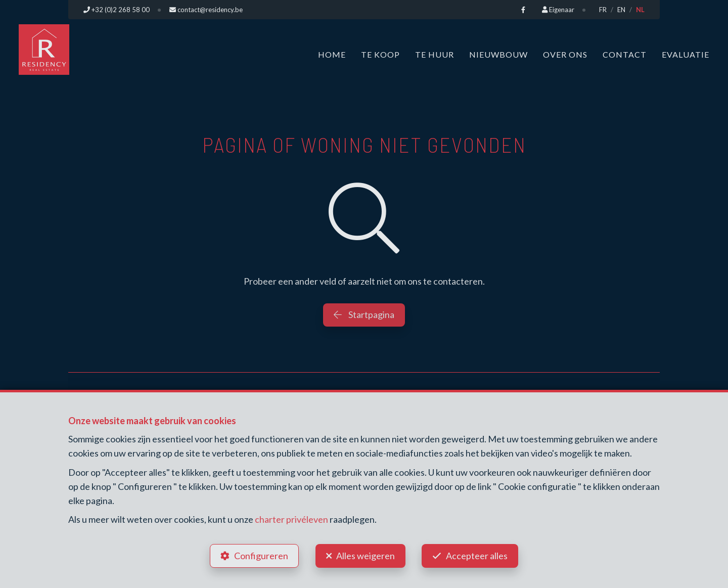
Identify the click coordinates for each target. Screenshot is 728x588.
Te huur (435, 54)
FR (603, 10)
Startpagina (364, 314)
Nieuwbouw (498, 54)
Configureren (261, 556)
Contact (625, 54)
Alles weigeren (366, 556)
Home (332, 54)
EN (621, 10)
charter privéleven (291, 519)
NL (640, 10)
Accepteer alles (477, 556)
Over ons (565, 54)
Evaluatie (686, 54)
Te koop (380, 54)
